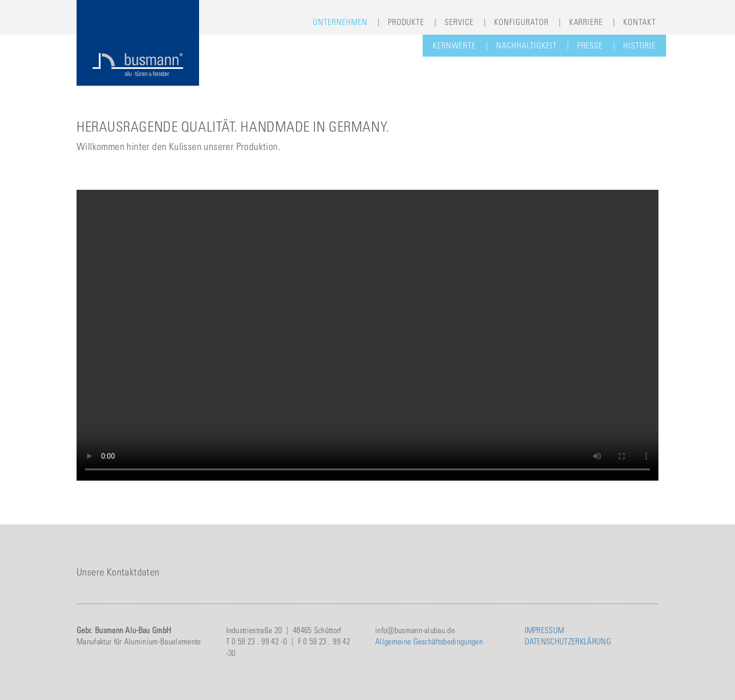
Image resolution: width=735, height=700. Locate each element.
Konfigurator (521, 22)
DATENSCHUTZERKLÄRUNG (568, 641)
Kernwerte (454, 45)
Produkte (406, 22)
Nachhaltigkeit (526, 45)
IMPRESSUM (545, 630)
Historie (640, 45)
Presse (590, 45)
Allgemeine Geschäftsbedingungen (429, 641)
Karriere (586, 22)
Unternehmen (340, 22)
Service (459, 22)
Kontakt (640, 22)
